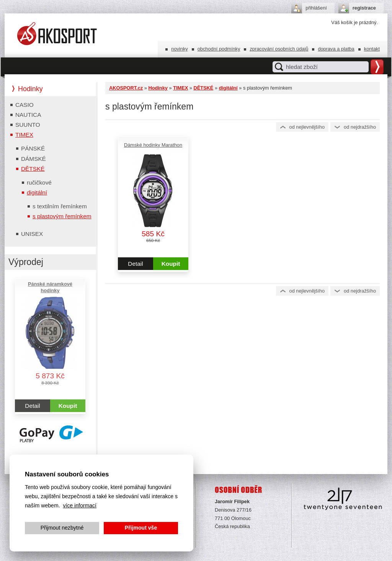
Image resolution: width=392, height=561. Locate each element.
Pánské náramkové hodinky (50, 287)
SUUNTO (28, 125)
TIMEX (180, 88)
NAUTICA (28, 115)
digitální (228, 88)
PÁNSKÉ (33, 148)
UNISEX (32, 234)
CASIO (24, 105)
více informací (80, 505)
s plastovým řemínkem (62, 216)
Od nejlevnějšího (307, 127)
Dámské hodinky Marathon (153, 145)
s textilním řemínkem (60, 206)
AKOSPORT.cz (126, 88)
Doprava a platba (336, 49)
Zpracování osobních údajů (279, 49)
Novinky (179, 49)
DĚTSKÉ (203, 88)
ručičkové (39, 182)
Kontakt (372, 49)
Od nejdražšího (360, 127)
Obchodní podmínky (219, 49)
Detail (135, 264)
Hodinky (158, 88)
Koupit (171, 264)
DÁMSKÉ (33, 159)
